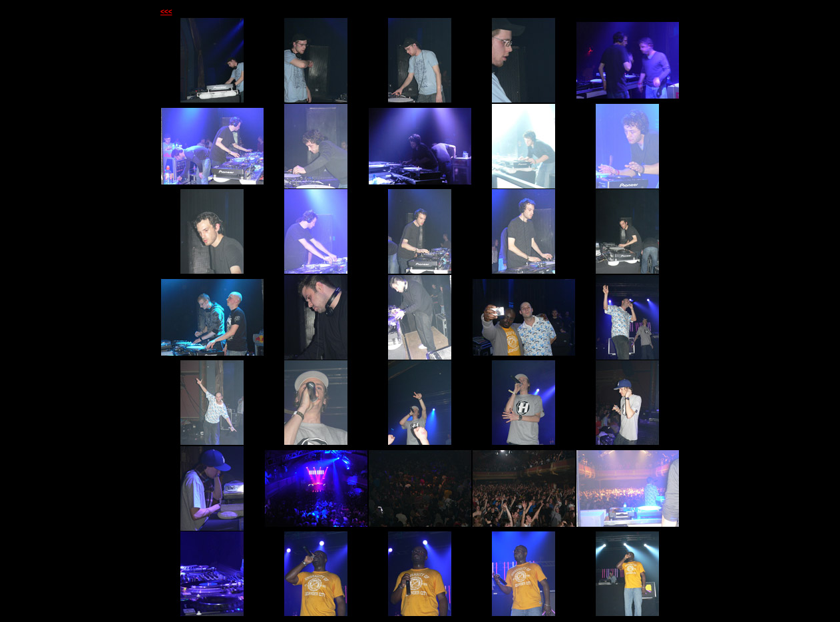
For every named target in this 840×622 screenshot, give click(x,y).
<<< (166, 12)
